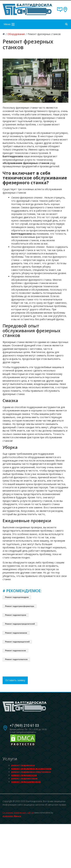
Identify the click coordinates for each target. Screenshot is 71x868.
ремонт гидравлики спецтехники (31, 772)
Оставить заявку (15, 680)
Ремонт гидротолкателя (16, 659)
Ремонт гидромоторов (16, 615)
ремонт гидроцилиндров (26, 782)
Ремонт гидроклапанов (16, 633)
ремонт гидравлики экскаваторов (31, 769)
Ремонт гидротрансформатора (20, 606)
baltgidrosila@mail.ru (26, 732)
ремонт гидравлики (23, 765)
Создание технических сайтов (18, 813)
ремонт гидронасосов (24, 775)
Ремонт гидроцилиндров (17, 597)
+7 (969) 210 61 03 (24, 725)
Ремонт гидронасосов (15, 651)
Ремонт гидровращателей (17, 642)
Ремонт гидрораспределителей (20, 624)
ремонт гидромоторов (24, 778)
